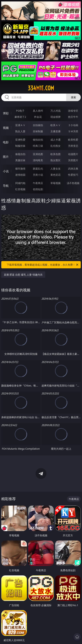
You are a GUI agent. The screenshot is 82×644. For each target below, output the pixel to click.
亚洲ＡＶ (20, 125)
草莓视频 (56, 183)
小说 (6, 171)
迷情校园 (20, 175)
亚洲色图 (38, 154)
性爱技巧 (73, 175)
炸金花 (38, 117)
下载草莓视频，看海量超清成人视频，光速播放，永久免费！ (43, 265)
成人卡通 (56, 140)
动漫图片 (73, 154)
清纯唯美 (38, 160)
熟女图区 (56, 160)
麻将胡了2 (20, 117)
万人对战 (56, 111)
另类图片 (73, 160)
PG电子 (20, 111)
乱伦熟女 (56, 146)
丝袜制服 (38, 131)
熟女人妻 (20, 131)
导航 (6, 186)
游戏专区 (73, 111)
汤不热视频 (73, 183)
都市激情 (20, 169)
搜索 (73, 97)
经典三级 (38, 146)
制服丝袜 (20, 146)
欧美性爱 (73, 140)
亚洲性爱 (20, 140)
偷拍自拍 (38, 140)
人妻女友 (56, 169)
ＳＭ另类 (73, 131)
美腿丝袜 (20, 160)
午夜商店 (38, 183)
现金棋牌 (56, 117)
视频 (6, 128)
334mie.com (41, 88)
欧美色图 (56, 154)
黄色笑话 (56, 175)
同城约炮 (20, 183)
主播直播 (56, 131)
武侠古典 (73, 169)
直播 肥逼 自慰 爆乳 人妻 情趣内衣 (23, 275)
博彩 (6, 113)
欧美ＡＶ (56, 125)
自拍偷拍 (38, 125)
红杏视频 (20, 189)
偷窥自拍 (20, 154)
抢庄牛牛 (73, 117)
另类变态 (73, 146)
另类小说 (38, 175)
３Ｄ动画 (73, 125)
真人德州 (38, 111)
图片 (6, 157)
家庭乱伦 (38, 169)
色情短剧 (38, 189)
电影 (6, 142)
